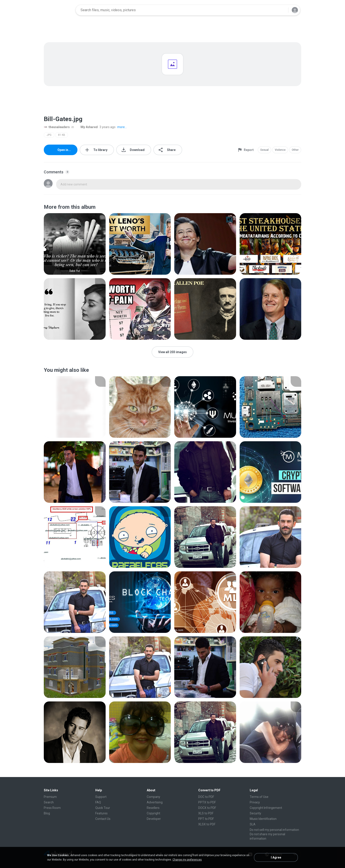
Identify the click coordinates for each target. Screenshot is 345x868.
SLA (253, 824)
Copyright (153, 813)
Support (101, 797)
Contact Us (103, 819)
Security (255, 813)
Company (153, 797)
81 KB (62, 135)
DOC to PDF (206, 797)
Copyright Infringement (266, 808)
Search (49, 802)
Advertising (155, 802)
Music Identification (263, 819)
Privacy (255, 802)
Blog (47, 813)
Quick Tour (103, 808)
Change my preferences (187, 860)
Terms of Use (259, 797)
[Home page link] (58, 10)
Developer (154, 819)
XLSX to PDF (207, 824)
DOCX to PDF (207, 808)
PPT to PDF (206, 819)
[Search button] (282, 10)
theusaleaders (57, 127)
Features (101, 813)
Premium (50, 797)
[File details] (75, 244)
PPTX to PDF (207, 802)
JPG (49, 135)
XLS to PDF (206, 813)
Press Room (52, 808)
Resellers (153, 808)
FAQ (98, 802)
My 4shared (87, 127)
